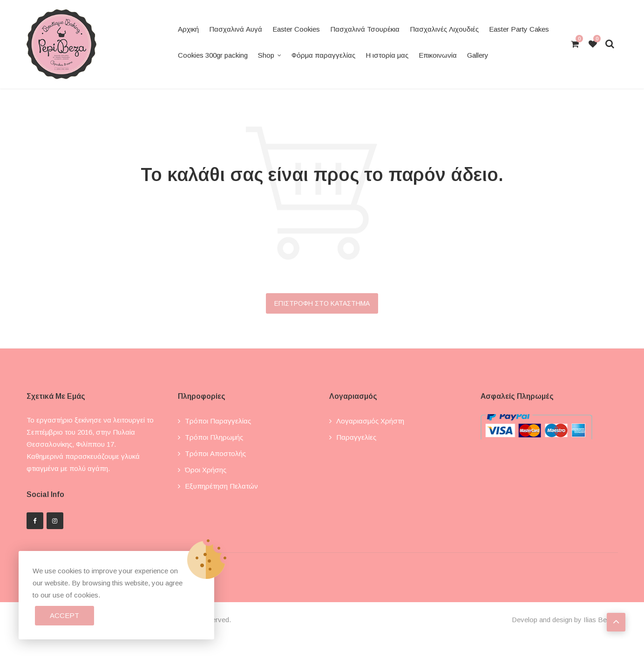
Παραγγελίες (356, 437)
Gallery (478, 55)
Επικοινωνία (438, 55)
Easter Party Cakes (519, 29)
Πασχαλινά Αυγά (236, 29)
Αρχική (188, 29)
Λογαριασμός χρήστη (370, 421)
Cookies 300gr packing (213, 55)
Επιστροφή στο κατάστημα (322, 303)
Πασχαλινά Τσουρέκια (365, 29)
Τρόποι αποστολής (215, 453)
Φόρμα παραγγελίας (323, 55)
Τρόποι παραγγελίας (218, 421)
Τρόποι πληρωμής (214, 437)
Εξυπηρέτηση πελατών (221, 486)
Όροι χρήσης (206, 470)
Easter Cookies (296, 29)
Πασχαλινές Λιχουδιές (444, 29)
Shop (266, 55)
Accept (64, 615)
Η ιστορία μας (387, 55)
